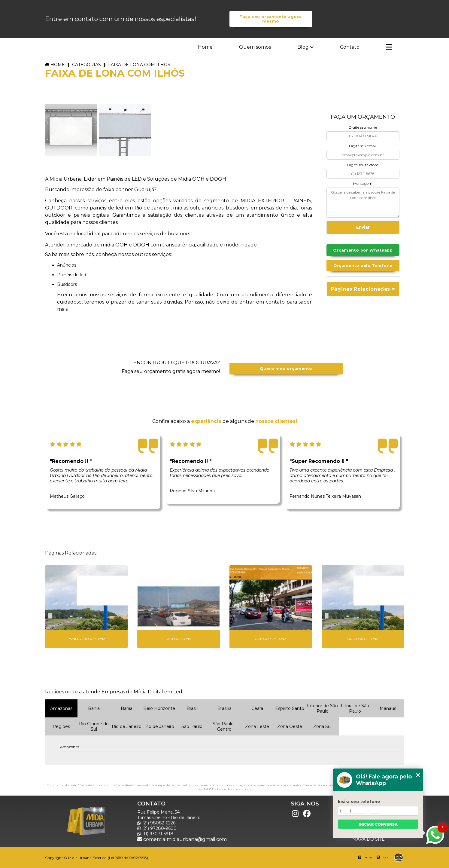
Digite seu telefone (363, 165)
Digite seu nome (363, 127)
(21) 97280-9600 (157, 828)
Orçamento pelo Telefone (363, 266)
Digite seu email (363, 146)
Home (205, 47)
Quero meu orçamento (286, 369)
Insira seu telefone (359, 802)
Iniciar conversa (378, 824)
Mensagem (363, 183)
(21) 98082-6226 (156, 823)
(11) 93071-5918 (155, 834)
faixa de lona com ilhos (139, 65)
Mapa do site (369, 839)
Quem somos (255, 47)
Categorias (86, 65)
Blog (303, 47)
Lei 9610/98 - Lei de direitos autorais (224, 789)
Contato (350, 47)
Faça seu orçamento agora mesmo (270, 19)
